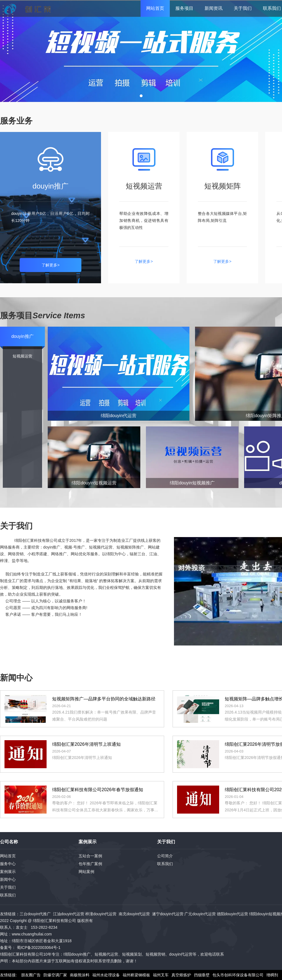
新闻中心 (8, 879)
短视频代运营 (106, 954)
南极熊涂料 (80, 975)
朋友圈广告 (31, 975)
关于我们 (243, 8)
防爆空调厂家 (55, 975)
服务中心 (8, 864)
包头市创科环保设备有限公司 (238, 975)
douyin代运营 (181, 954)
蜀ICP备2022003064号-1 (39, 948)
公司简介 (165, 856)
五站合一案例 (90, 856)
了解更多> (51, 265)
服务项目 (184, 8)
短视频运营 (22, 356)
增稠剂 (272, 975)
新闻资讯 (214, 8)
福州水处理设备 (106, 975)
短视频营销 (155, 954)
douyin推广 (22, 336)
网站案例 (86, 872)
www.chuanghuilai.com (32, 934)
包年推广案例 (90, 864)
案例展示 (8, 872)
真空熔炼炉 (181, 975)
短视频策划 (132, 954)
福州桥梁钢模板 (136, 975)
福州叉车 (161, 975)
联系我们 (8, 895)
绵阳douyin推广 (77, 954)
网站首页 (155, 8)
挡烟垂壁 (202, 975)
